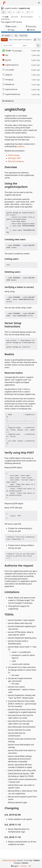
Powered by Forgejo (10, 860)
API (30, 866)
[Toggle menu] (39, 3)
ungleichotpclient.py (11, 94)
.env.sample (8, 70)
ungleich (21, 146)
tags (11, 30)
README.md (8, 84)
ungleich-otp (24, 8)
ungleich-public (11, 8)
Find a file (23, 36)
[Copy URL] (35, 40)
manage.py (8, 80)
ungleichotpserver (11, 65)
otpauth (7, 60)
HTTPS (4, 40)
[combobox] (29, 45)
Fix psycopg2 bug (18, 51)
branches (31, 27)
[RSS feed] (4, 12)
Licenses (23, 866)
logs (5, 55)
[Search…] (38, 45)
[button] (16, 36)
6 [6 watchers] (14, 12)
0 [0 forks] (32, 12)
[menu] (39, 40)
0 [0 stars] (23, 12)
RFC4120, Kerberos (16, 161)
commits (11, 27)
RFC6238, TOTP (15, 158)
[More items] (39, 17)
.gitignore (7, 75)
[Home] (4, 3)
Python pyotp (14, 155)
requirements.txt (10, 89)
